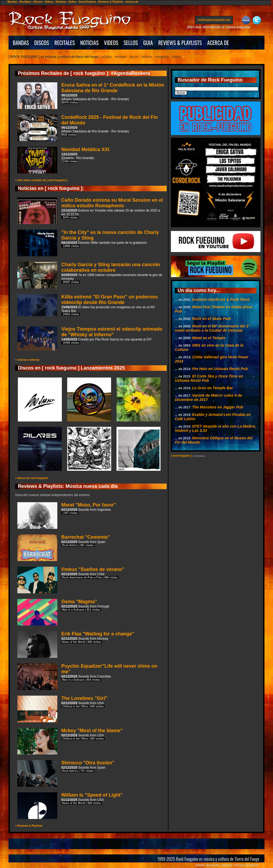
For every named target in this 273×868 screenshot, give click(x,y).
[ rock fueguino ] (181, 456)
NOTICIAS (89, 43)
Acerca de (132, 2)
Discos (38, 2)
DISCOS (42, 43)
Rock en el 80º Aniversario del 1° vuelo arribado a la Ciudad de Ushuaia (212, 328)
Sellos (72, 2)
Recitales (25, 2)
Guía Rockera (87, 2)
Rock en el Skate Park (212, 319)
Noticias (61, 2)
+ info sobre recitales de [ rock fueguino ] (41, 180)
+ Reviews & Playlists (29, 826)
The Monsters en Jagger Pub (218, 407)
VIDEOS (111, 43)
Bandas (12, 2)
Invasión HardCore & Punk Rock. (221, 299)
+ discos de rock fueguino (32, 478)
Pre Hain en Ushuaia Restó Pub (220, 369)
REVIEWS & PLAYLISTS (180, 43)
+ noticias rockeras (27, 360)
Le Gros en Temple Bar (213, 388)
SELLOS (131, 43)
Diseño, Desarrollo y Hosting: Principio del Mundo (227, 865)
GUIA (148, 43)
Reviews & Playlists (111, 2)
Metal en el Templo (209, 338)
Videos (49, 2)
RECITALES (65, 43)
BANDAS (21, 43)
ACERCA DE (218, 43)
